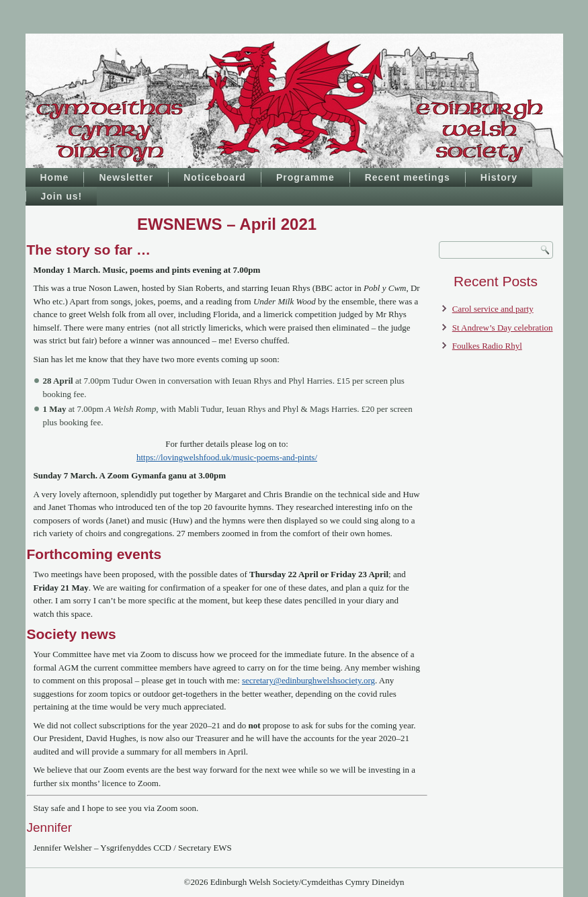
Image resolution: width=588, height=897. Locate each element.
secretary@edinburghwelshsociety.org (308, 680)
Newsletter (126, 177)
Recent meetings (408, 177)
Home (55, 177)
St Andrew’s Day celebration (503, 328)
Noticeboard (215, 177)
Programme (305, 177)
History (499, 177)
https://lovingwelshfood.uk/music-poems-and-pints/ (227, 457)
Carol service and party (493, 309)
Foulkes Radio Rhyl (487, 346)
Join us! (62, 196)
